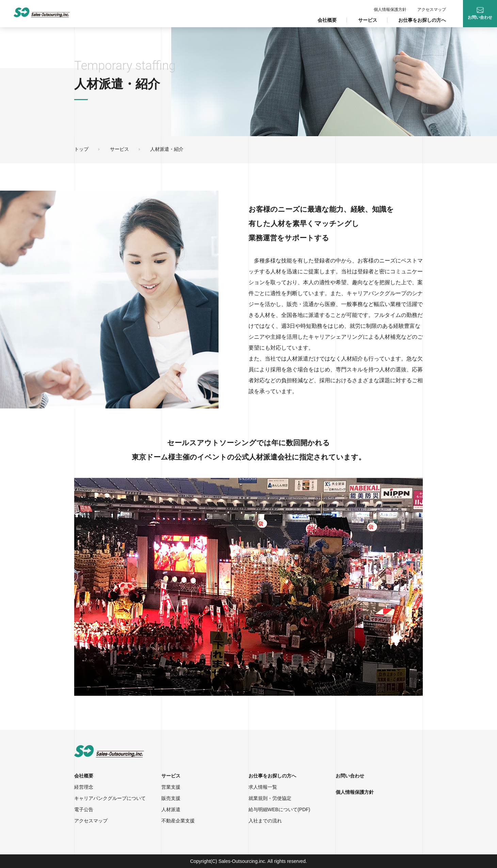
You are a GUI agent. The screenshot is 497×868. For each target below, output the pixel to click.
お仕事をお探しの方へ (422, 20)
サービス (368, 20)
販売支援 (171, 798)
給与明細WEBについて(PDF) (279, 809)
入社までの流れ (265, 821)
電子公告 (84, 809)
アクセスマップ (432, 10)
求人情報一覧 (263, 787)
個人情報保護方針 (390, 10)
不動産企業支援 (178, 821)
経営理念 (84, 787)
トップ (81, 149)
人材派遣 (171, 809)
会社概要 (327, 20)
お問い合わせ (350, 776)
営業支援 (171, 787)
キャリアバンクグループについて (110, 798)
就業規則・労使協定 (270, 798)
